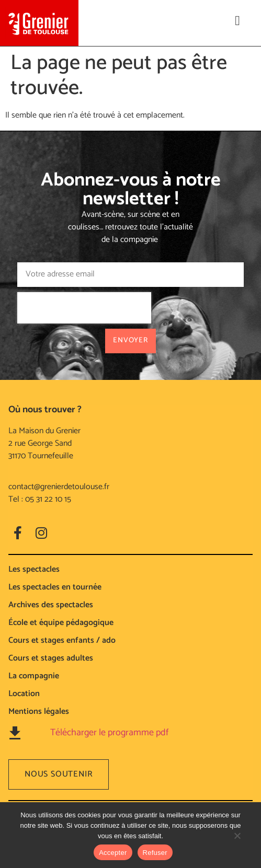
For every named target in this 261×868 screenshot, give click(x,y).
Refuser (155, 853)
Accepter (113, 853)
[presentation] (84, 308)
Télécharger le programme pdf (109, 733)
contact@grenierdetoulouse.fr (59, 487)
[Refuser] (237, 841)
